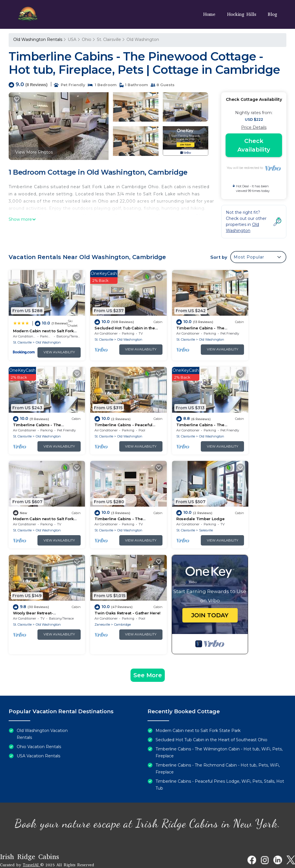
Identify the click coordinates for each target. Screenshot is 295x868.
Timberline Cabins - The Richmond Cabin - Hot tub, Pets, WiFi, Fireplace (218, 749)
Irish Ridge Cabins (30, 837)
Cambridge (182, 511)
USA (72, 39)
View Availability (50, 346)
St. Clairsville (109, 39)
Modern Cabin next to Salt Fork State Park (198, 711)
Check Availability (254, 145)
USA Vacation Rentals (38, 736)
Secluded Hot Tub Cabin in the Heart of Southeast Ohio (211, 720)
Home (209, 14)
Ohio (87, 39)
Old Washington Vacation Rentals (42, 714)
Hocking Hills (242, 14)
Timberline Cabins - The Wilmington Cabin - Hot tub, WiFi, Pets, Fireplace (219, 733)
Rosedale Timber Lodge (37, 499)
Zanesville (162, 511)
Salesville (43, 511)
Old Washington (143, 39)
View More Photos (34, 152)
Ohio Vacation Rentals (39, 727)
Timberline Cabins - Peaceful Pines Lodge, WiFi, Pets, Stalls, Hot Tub (220, 765)
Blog (272, 14)
